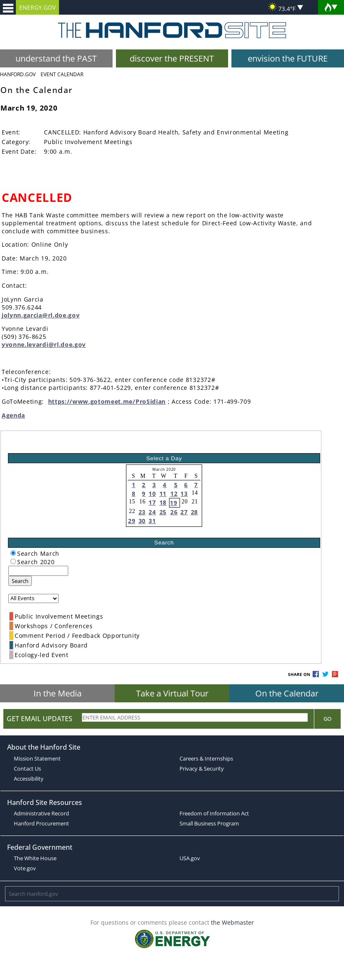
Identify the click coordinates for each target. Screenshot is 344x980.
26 (174, 512)
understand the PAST (56, 58)
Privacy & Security (202, 769)
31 (152, 521)
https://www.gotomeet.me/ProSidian (107, 401)
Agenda (13, 415)
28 (194, 512)
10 (152, 494)
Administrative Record (41, 813)
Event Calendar (62, 74)
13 (184, 494)
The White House (35, 858)
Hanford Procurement (41, 823)
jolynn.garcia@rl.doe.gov (41, 315)
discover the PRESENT (172, 58)
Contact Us (27, 769)
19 (173, 503)
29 (132, 521)
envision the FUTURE (288, 58)
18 (163, 502)
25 (163, 512)
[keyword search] (38, 571)
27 (184, 512)
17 (152, 502)
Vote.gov (25, 868)
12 (174, 494)
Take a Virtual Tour (172, 693)
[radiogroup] (13, 553)
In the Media (58, 693)
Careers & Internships (206, 758)
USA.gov (190, 858)
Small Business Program (209, 823)
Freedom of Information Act (214, 813)
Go (327, 719)
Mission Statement (37, 758)
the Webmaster (232, 922)
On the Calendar (287, 693)
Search (20, 581)
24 (152, 512)
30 (142, 521)
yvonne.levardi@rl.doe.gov (44, 344)
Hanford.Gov (18, 74)
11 (163, 494)
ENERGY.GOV (37, 7)
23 (142, 512)
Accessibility (29, 779)
